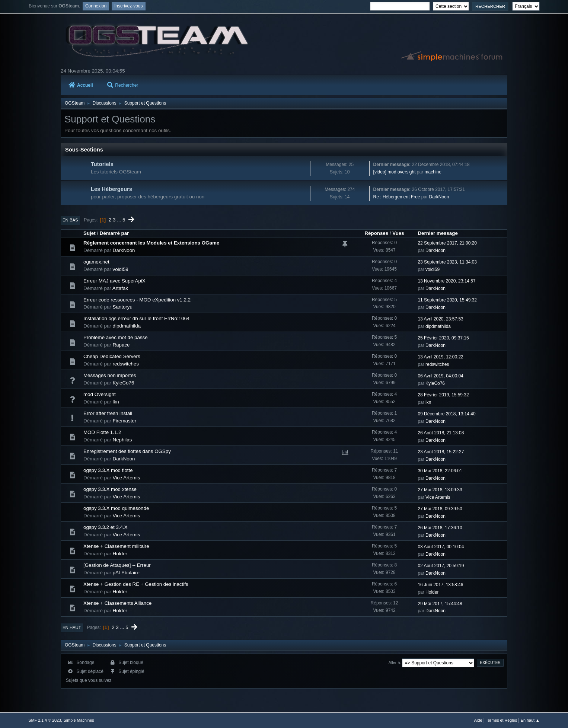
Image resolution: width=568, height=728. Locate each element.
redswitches (126, 364)
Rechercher (123, 85)
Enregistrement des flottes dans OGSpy (127, 451)
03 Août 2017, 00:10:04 (441, 547)
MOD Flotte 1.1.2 (102, 432)
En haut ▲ (530, 720)
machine (433, 172)
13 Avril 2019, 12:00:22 (440, 357)
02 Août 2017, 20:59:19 (441, 566)
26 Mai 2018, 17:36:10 (440, 528)
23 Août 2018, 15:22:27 (441, 452)
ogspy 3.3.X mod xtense (110, 489)
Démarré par (114, 233)
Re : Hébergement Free (397, 197)
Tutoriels (102, 164)
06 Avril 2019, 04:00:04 (440, 376)
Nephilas (122, 440)
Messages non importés (110, 375)
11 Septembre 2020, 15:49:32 (447, 300)
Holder (120, 554)
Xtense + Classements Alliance (117, 603)
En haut (72, 628)
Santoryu (123, 307)
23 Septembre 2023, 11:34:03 (447, 262)
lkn (116, 402)
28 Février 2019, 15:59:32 (443, 395)
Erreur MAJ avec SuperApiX (114, 281)
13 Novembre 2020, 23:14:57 (446, 281)
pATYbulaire (126, 573)
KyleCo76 (124, 383)
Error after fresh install (108, 413)
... (120, 220)
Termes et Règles (501, 720)
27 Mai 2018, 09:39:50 (440, 509)
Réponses (376, 233)
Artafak (120, 288)
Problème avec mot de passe (116, 337)
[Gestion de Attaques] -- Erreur (117, 565)
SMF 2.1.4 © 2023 (45, 720)
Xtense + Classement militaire (116, 546)
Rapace (121, 345)
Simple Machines (79, 720)
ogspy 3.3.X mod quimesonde (116, 508)
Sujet (90, 233)
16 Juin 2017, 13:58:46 (440, 585)
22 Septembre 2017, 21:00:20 (447, 243)
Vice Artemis (127, 478)
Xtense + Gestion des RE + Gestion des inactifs (136, 584)
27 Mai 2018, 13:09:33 (440, 490)
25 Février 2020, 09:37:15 (443, 338)
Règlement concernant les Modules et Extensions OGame (151, 243)
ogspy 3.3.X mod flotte (108, 470)
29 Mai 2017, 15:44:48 (440, 604)
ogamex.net (96, 262)
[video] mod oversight (395, 172)
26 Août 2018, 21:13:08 (441, 433)
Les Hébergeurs (111, 189)
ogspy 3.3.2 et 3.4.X (106, 527)
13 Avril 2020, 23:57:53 (440, 319)
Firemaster (125, 421)
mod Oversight (100, 394)
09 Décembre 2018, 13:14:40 (446, 414)
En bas (70, 220)
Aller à (394, 662)
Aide (478, 720)
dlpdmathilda (127, 326)
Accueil (81, 85)
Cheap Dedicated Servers (112, 356)
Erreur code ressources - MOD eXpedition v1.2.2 (137, 300)
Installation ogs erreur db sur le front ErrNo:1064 (136, 318)
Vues (398, 233)
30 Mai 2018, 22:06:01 (440, 471)
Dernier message (438, 233)
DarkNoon (439, 197)
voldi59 (121, 269)
